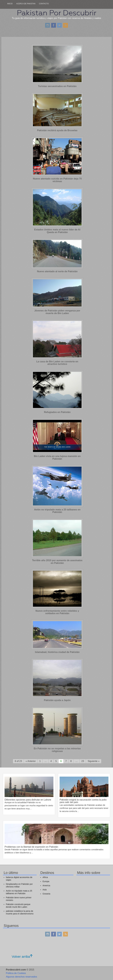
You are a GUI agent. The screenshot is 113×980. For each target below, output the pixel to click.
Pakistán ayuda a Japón (57, 700)
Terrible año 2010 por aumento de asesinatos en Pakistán (57, 562)
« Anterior (31, 761)
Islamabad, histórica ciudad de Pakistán (57, 652)
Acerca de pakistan (26, 4)
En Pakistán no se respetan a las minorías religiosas (57, 750)
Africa (45, 877)
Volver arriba (22, 957)
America (46, 885)
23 (83, 761)
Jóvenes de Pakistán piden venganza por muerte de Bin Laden (57, 312)
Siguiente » (94, 761)
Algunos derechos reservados (21, 977)
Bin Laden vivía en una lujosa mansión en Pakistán (57, 457)
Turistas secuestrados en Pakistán (57, 86)
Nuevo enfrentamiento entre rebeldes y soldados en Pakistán (57, 612)
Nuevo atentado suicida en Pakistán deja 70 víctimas (57, 180)
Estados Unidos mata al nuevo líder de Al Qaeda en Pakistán (57, 231)
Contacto (44, 4)
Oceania (46, 894)
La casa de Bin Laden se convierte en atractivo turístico (57, 363)
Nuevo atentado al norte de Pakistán (57, 271)
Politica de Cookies (16, 973)
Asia (45, 890)
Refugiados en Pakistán (57, 412)
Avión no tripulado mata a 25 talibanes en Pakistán (57, 511)
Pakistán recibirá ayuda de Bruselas (57, 130)
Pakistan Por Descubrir (56, 13)
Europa (46, 881)
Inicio (10, 4)
